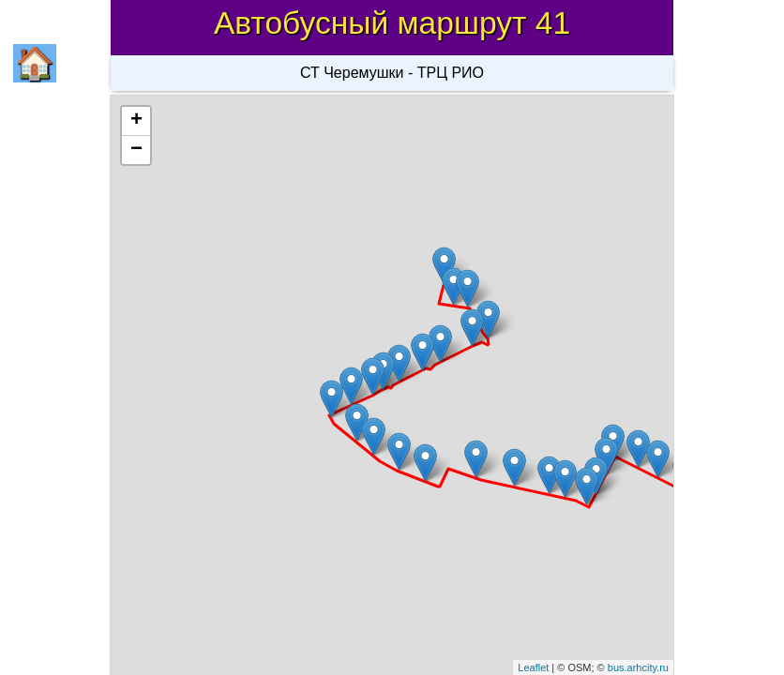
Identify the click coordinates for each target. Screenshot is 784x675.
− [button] (136, 150)
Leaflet (533, 667)
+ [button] (136, 121)
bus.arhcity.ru (638, 667)
